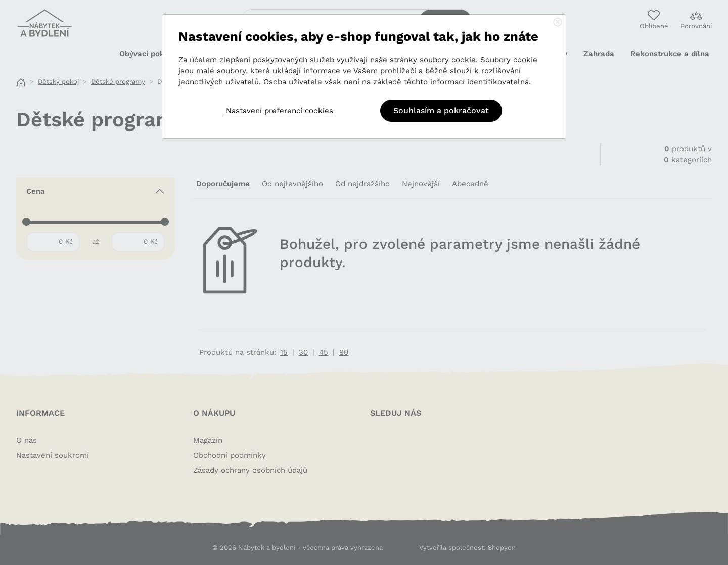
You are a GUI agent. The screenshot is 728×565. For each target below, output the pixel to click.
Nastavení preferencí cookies (280, 111)
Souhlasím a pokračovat (441, 111)
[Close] (558, 23)
